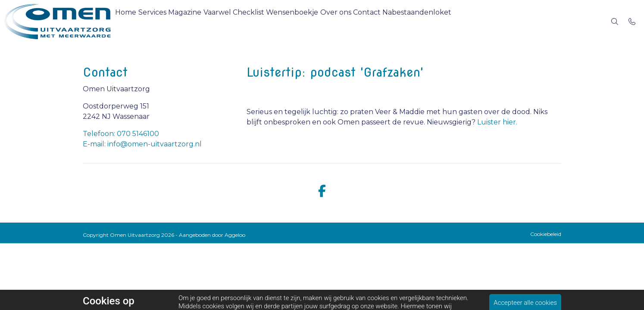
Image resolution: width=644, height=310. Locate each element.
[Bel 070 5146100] (632, 22)
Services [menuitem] (162, 21)
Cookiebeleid (546, 234)
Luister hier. (497, 122)
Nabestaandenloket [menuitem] (474, 21)
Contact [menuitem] (417, 21)
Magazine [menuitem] (202, 21)
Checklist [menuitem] (279, 21)
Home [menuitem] (129, 21)
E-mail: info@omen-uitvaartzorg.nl (142, 144)
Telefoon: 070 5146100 (121, 134)
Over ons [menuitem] (379, 21)
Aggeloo (235, 235)
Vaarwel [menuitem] (241, 21)
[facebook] (322, 191)
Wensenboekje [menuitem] (329, 21)
